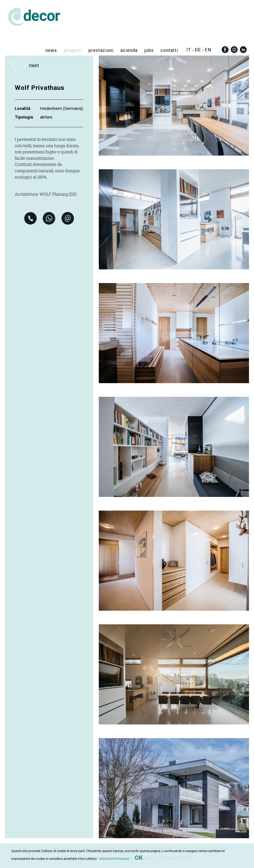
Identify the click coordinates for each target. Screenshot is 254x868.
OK (139, 858)
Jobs (149, 50)
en (208, 50)
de (198, 50)
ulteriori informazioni (114, 859)
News (51, 50)
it (189, 50)
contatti (169, 50)
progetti (73, 50)
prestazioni (101, 50)
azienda (129, 50)
